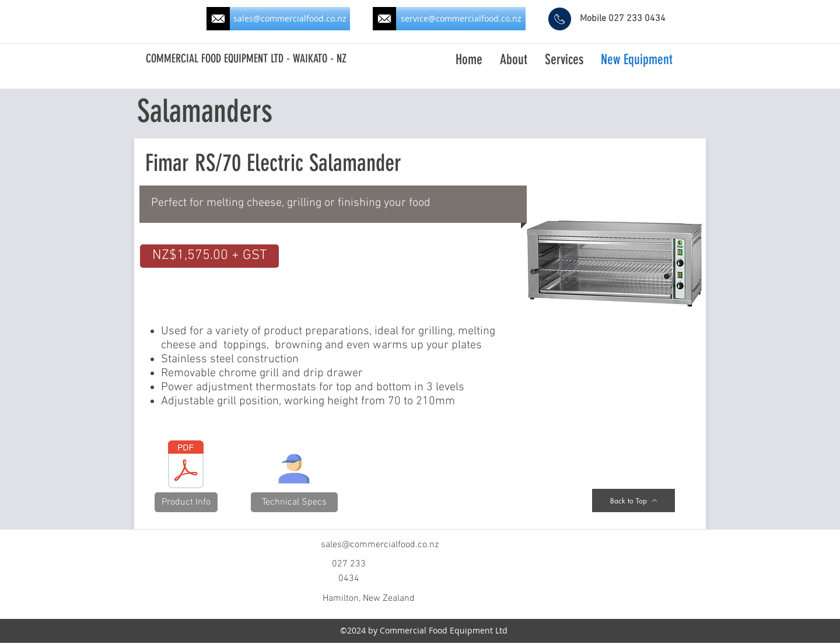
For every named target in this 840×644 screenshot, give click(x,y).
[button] (209, 256)
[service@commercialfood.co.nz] (461, 19)
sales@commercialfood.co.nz (380, 545)
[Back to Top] (633, 501)
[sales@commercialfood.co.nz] (290, 19)
